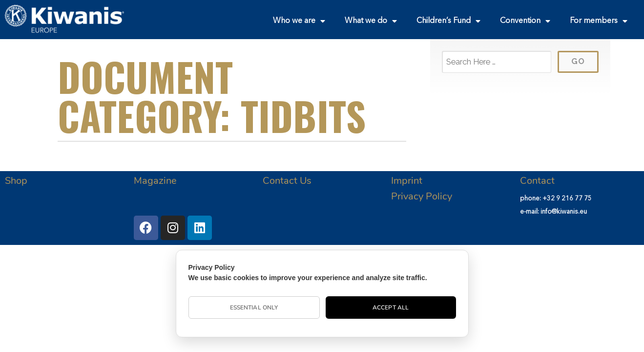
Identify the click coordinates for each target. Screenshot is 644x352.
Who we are (299, 21)
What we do (371, 21)
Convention (525, 21)
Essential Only (254, 308)
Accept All (391, 308)
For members (599, 21)
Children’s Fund (448, 21)
